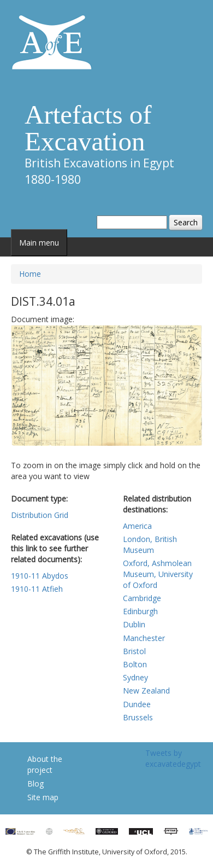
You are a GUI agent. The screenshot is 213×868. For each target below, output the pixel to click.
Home (30, 274)
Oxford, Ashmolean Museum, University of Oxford (158, 574)
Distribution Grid (40, 515)
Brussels (138, 717)
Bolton (135, 664)
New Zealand (146, 691)
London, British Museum (150, 544)
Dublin (134, 624)
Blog (35, 783)
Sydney (135, 677)
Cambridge (142, 598)
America (137, 526)
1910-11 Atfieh (37, 589)
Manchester (144, 638)
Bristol (134, 651)
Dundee (137, 704)
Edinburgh (140, 611)
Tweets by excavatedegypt (173, 758)
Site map (43, 797)
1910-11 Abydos (40, 576)
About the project (45, 764)
